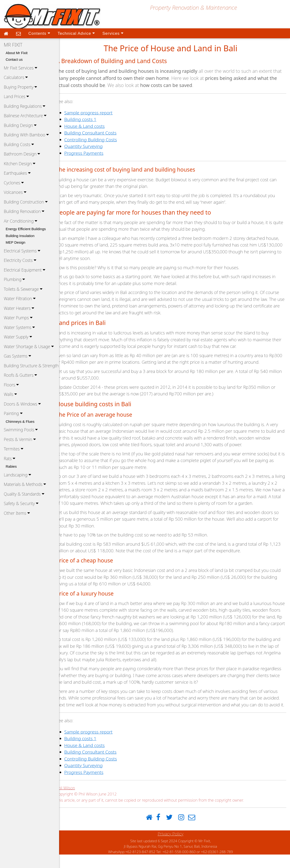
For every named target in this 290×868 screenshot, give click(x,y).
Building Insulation (20, 236)
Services (113, 33)
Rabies (11, 466)
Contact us (14, 59)
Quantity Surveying (92, 146)
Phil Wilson (74, 801)
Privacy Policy (175, 847)
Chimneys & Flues (20, 421)
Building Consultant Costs (98, 133)
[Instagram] (185, 831)
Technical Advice (76, 33)
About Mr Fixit (17, 53)
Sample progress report (96, 113)
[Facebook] (162, 831)
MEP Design (15, 242)
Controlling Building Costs (99, 140)
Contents (39, 33)
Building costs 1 (88, 119)
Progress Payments (92, 153)
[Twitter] (173, 831)
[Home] (153, 831)
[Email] (196, 831)
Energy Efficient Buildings (26, 229)
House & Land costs (93, 126)
